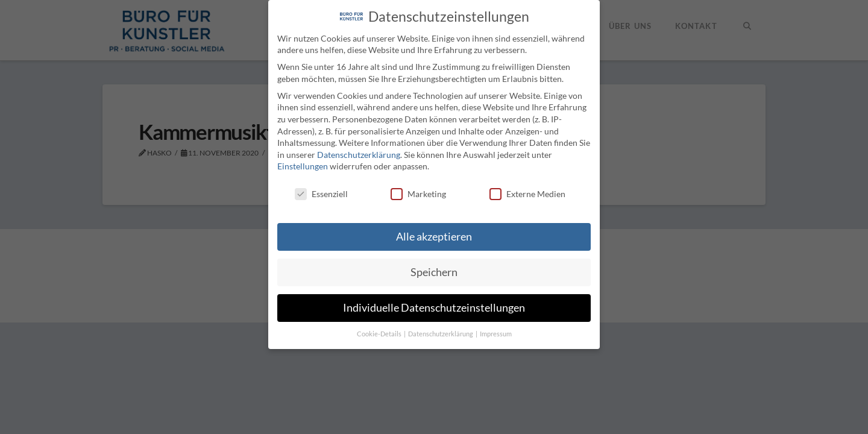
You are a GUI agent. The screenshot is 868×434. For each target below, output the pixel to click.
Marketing (418, 194)
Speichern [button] (434, 272)
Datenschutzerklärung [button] (441, 334)
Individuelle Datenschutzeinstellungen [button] (434, 308)
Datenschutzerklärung (359, 154)
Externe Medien (527, 194)
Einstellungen (303, 166)
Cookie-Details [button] (380, 334)
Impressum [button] (496, 334)
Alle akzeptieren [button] (434, 237)
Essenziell (321, 194)
